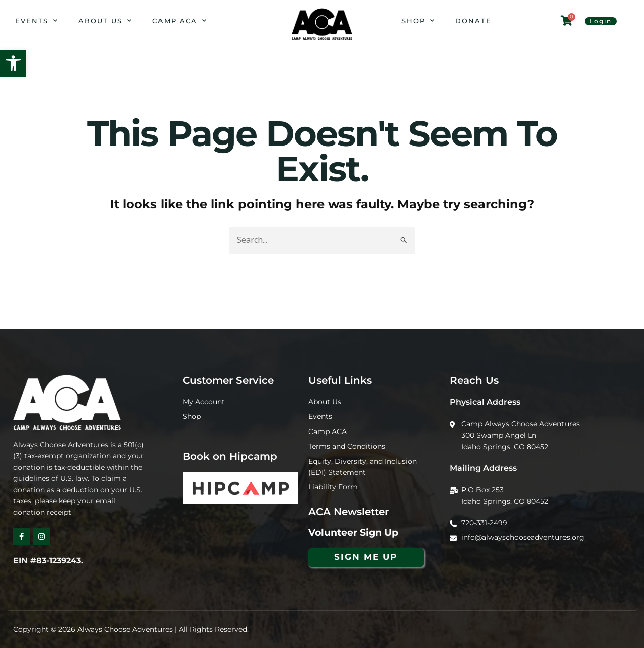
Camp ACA (180, 20)
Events (37, 20)
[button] (13, 63)
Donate (473, 21)
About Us (105, 20)
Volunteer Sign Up (353, 532)
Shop (418, 20)
